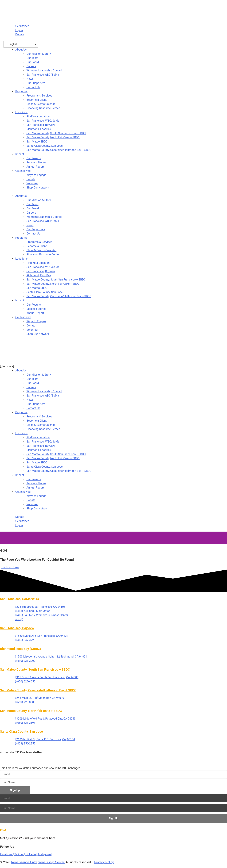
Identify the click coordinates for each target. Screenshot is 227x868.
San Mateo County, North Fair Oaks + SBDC (53, 284)
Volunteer (32, 330)
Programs (21, 91)
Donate (31, 326)
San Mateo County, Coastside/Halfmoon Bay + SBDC (59, 296)
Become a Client (37, 246)
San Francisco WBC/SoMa (43, 221)
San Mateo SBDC (37, 288)
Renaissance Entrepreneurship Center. (38, 862)
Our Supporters (36, 229)
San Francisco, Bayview (41, 271)
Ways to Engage (36, 321)
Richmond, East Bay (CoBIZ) (21, 649)
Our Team (32, 204)
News (30, 225)
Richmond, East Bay (39, 275)
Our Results (34, 305)
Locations (21, 112)
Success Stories (36, 309)
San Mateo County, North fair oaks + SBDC (31, 711)
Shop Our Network (38, 334)
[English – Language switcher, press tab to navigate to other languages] (21, 44)
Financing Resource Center (43, 254)
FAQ (3, 830)
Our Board (33, 208)
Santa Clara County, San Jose (45, 292)
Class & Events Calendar (41, 250)
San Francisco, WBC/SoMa (43, 267)
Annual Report (35, 313)
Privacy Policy (104, 862)
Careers (31, 213)
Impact (20, 154)
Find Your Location (38, 263)
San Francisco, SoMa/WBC (19, 599)
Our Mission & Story (39, 200)
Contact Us (33, 234)
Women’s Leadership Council (44, 217)
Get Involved (23, 171)
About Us (21, 50)
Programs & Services (39, 242)
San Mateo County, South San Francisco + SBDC (56, 280)
